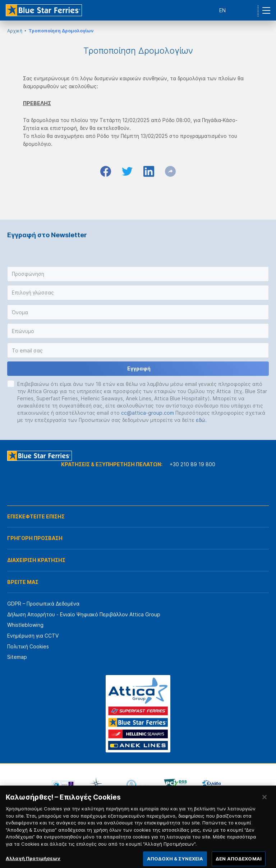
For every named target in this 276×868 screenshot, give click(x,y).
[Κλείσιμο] (264, 802)
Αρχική (15, 31)
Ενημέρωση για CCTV (33, 636)
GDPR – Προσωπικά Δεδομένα (43, 604)
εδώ (201, 420)
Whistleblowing (25, 625)
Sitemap (17, 657)
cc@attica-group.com (148, 413)
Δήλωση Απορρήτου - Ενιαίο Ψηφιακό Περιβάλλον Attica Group (84, 614)
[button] (138, 274)
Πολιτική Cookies (28, 646)
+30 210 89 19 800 (192, 464)
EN (222, 10)
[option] (63, 785)
